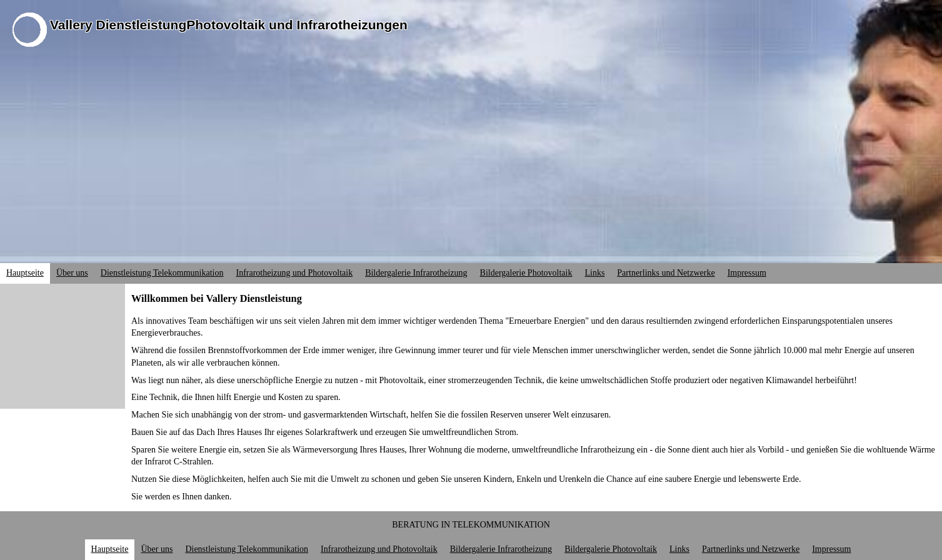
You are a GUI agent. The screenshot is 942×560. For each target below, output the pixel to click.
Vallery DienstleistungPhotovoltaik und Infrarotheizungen (229, 25)
